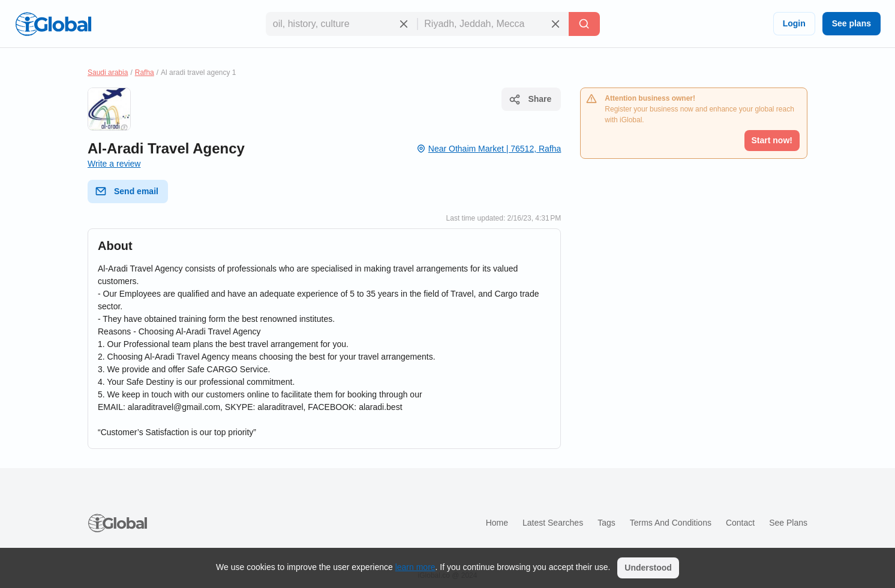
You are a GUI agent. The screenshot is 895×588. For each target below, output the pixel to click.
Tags (606, 523)
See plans (852, 23)
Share (530, 99)
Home (497, 523)
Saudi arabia (108, 73)
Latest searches (553, 523)
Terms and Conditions (671, 523)
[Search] (584, 24)
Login (794, 23)
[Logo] (53, 24)
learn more (415, 567)
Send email (127, 191)
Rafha (145, 73)
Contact (740, 523)
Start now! (772, 140)
